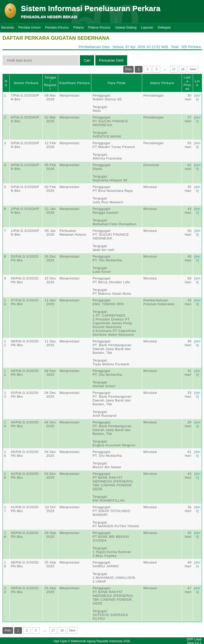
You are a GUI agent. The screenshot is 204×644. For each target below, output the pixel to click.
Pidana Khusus (99, 27)
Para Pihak (116, 83)
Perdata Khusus (57, 27)
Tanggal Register (50, 83)
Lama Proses (187, 83)
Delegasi (164, 27)
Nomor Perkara (26, 83)
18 (183, 69)
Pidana (78, 27)
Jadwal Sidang (126, 27)
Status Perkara (162, 83)
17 (174, 69)
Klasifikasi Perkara (75, 83)
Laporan (147, 27)
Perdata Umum (29, 27)
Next (193, 69)
